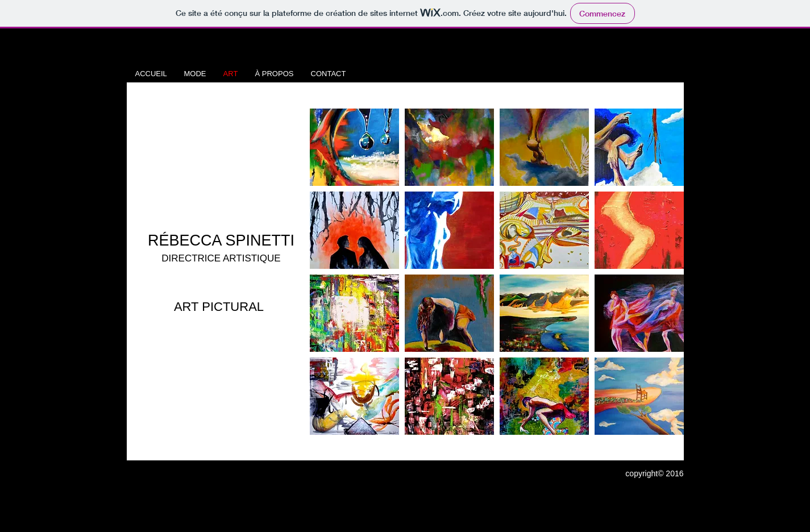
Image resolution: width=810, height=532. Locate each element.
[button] (354, 147)
